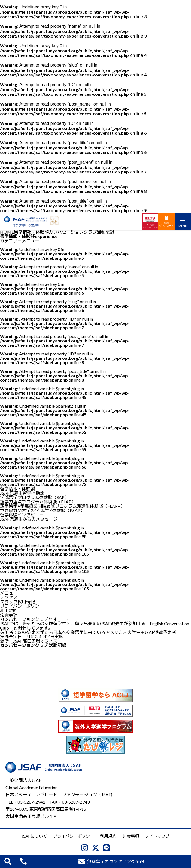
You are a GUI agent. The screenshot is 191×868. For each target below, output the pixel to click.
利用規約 (9, 610)
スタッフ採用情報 (17, 602)
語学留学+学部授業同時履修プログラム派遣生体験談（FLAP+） (62, 506)
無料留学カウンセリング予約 (111, 861)
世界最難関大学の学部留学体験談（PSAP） (42, 510)
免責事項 (9, 615)
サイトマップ (157, 836)
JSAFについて (34, 836)
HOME (7, 232)
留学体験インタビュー (22, 515)
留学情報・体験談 (31, 232)
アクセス (9, 597)
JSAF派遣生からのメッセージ (29, 519)
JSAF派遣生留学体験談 (22, 493)
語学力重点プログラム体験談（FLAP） (38, 502)
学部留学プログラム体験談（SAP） (34, 497)
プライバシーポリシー (22, 606)
